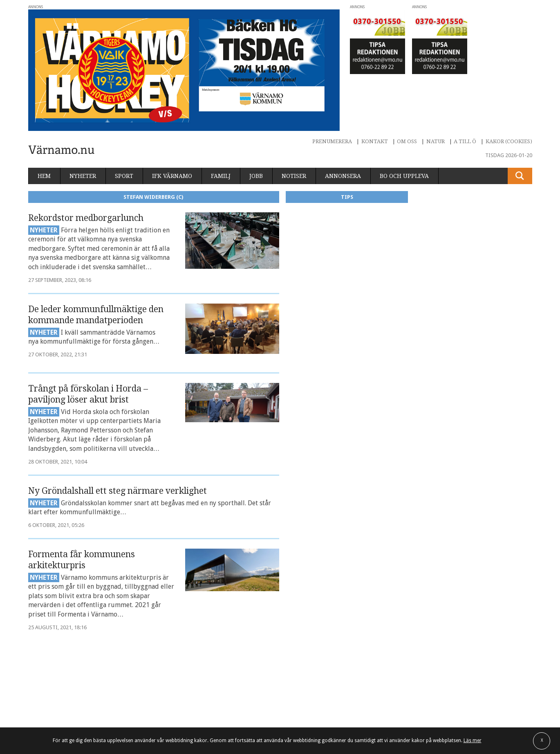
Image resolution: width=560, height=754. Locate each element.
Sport (124, 176)
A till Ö (465, 141)
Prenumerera (332, 141)
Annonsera (343, 176)
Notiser (294, 176)
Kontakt (375, 141)
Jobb (256, 176)
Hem (44, 176)
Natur (436, 141)
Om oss (407, 141)
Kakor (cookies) (509, 141)
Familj (221, 176)
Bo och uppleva (404, 176)
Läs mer (473, 740)
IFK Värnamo (172, 176)
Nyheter (83, 176)
